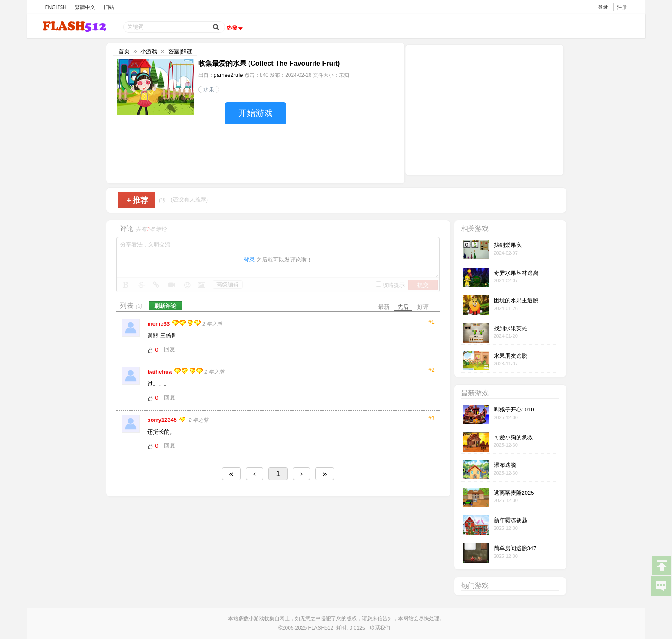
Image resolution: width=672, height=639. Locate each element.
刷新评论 (165, 306)
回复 (170, 349)
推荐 (138, 200)
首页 (124, 51)
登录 (603, 7)
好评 (423, 307)
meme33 (159, 324)
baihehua (160, 372)
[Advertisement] (484, 109)
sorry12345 (163, 420)
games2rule (228, 75)
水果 (209, 90)
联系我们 (380, 628)
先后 (403, 307)
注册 (622, 7)
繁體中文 (85, 7)
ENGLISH (56, 7)
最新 (384, 307)
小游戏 (149, 51)
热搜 (236, 28)
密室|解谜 (180, 51)
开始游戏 (255, 113)
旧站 (109, 7)
